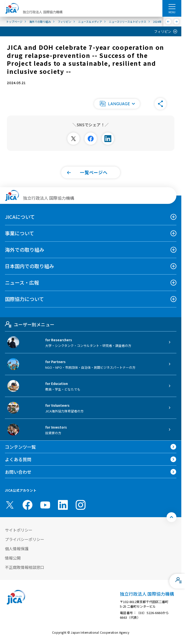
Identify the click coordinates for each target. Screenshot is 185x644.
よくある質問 (18, 459)
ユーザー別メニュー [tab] (30, 324)
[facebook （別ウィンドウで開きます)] (28, 505)
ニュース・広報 (22, 283)
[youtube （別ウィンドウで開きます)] (45, 505)
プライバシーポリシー (25, 539)
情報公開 (13, 558)
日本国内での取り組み (29, 266)
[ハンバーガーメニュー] (172, 6)
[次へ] (177, 22)
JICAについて (20, 217)
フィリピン (163, 31)
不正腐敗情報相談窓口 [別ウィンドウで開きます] (25, 567)
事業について (20, 233)
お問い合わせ (18, 472)
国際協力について (24, 299)
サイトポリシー (19, 530)
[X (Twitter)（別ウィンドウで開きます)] (10, 505)
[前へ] (168, 22)
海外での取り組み (25, 250)
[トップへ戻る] (171, 517)
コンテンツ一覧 (20, 447)
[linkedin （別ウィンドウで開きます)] (63, 505)
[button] (117, 104)
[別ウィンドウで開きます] (73, 139)
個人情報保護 (17, 549)
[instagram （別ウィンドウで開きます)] (81, 505)
